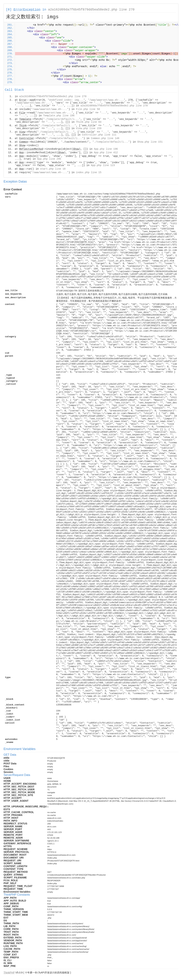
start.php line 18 (53, 169)
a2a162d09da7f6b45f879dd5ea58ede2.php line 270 (91, 10)
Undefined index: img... (66, 100)
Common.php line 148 (105, 138)
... (98, 103)
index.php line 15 (89, 172)
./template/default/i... (62, 119)
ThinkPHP (9, 973)
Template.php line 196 (59, 116)
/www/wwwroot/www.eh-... (107, 100)
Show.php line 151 (150, 142)
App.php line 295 (49, 159)
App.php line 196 (106, 149)
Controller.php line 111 (99, 135)
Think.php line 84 (89, 122)
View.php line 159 (89, 128)
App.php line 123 (103, 165)
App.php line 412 (106, 153)
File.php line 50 (88, 109)
